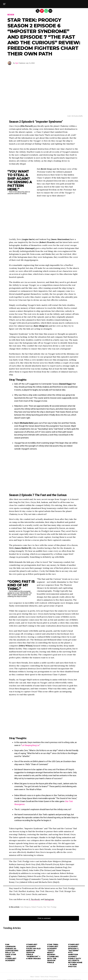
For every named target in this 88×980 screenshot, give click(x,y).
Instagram (49, 899)
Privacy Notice (54, 968)
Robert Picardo (37, 907)
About (32, 968)
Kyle (17, 63)
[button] (4, 4)
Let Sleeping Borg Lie (30, 745)
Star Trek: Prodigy (50, 907)
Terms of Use (44, 968)
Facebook (35, 899)
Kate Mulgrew (25, 907)
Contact (37, 968)
